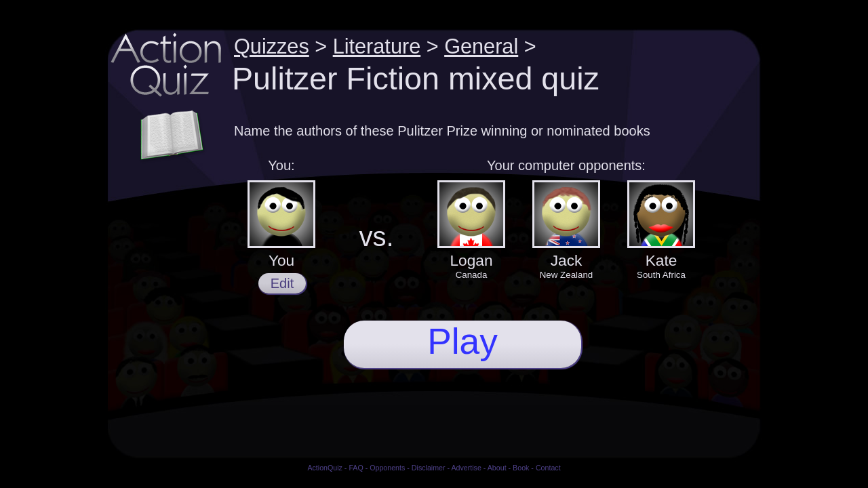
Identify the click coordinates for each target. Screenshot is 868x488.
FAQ (356, 468)
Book (521, 468)
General (481, 46)
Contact (548, 468)
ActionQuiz (325, 468)
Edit (282, 283)
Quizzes (272, 46)
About (497, 468)
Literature (377, 46)
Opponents (387, 468)
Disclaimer (429, 468)
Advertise (466, 468)
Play (462, 341)
